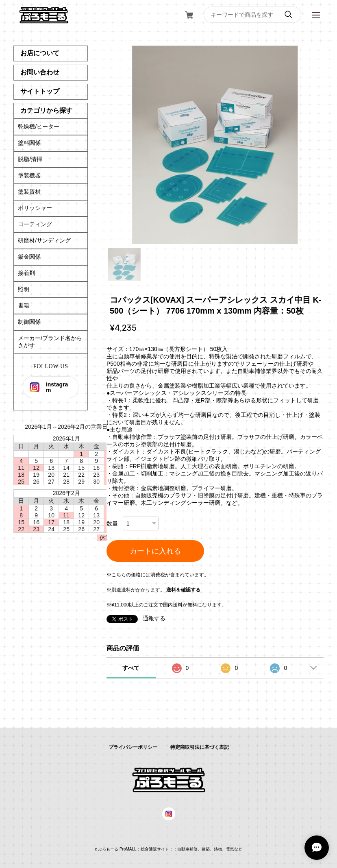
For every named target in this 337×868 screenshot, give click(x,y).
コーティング (35, 224)
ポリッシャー (35, 208)
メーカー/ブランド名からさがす (50, 342)
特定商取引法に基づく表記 (200, 747)
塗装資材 (29, 192)
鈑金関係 (29, 257)
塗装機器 (29, 175)
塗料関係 (29, 143)
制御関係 (29, 322)
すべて (131, 668)
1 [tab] (124, 264)
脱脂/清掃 (30, 159)
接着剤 (26, 273)
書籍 (24, 305)
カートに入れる (155, 551)
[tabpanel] (215, 145)
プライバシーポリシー (133, 747)
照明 (24, 289)
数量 (112, 523)
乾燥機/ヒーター (39, 126)
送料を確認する (183, 590)
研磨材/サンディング (44, 240)
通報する (154, 618)
